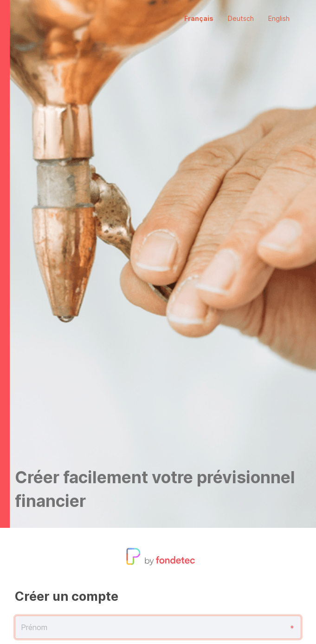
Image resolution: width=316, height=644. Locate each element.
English (279, 18)
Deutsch (241, 18)
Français (199, 18)
